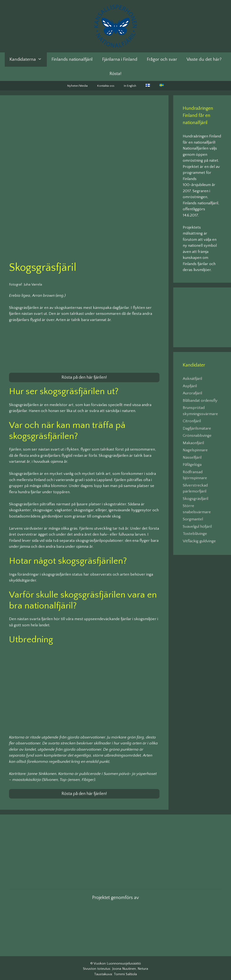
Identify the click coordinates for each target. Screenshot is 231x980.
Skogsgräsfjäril (195, 499)
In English (130, 86)
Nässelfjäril (192, 457)
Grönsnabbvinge (197, 436)
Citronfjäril (192, 421)
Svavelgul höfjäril (197, 527)
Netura (143, 967)
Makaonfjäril (193, 443)
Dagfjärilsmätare (197, 428)
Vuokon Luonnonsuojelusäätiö (117, 962)
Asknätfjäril (192, 379)
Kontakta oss (106, 86)
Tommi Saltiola (125, 972)
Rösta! (115, 74)
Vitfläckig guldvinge (199, 541)
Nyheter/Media (77, 86)
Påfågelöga (192, 465)
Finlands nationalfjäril (72, 59)
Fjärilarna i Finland (120, 59)
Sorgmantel (193, 519)
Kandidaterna (28, 60)
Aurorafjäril (192, 393)
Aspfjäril (190, 386)
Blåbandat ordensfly (200, 401)
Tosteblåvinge (195, 534)
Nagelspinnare (195, 450)
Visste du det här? (204, 59)
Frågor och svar (162, 59)
